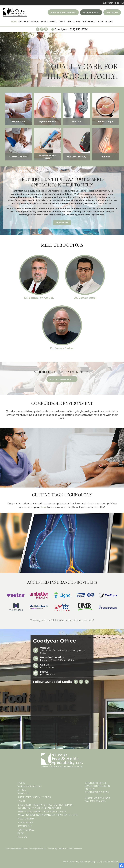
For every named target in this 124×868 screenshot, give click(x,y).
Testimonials (90, 22)
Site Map (67, 862)
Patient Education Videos (35, 797)
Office (43, 22)
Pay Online (112, 12)
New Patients (74, 22)
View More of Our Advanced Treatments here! (48, 815)
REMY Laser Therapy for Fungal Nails (42, 811)
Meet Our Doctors (28, 22)
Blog (101, 22)
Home (14, 22)
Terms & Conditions (110, 862)
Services (52, 22)
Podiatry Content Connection (70, 849)
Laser (62, 22)
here (44, 507)
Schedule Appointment (63, 12)
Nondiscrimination (80, 862)
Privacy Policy (95, 862)
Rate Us (109, 22)
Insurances (26, 823)
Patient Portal (91, 12)
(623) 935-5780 (78, 29)
